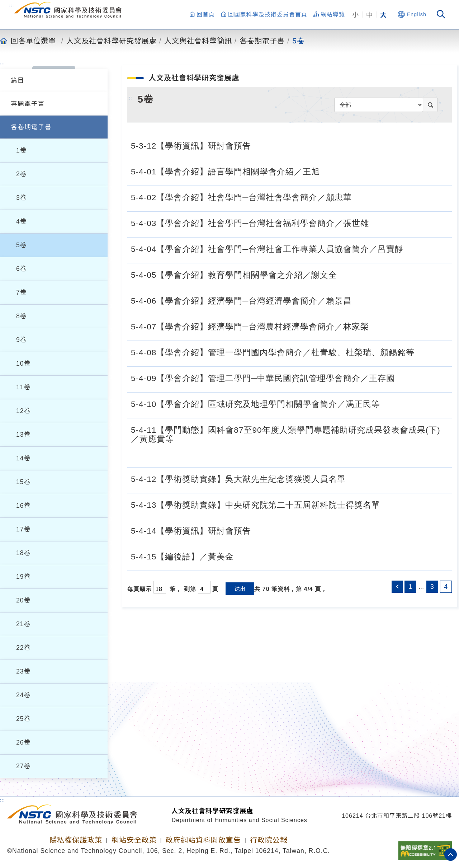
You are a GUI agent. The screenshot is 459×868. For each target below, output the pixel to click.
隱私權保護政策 (76, 840)
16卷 (23, 506)
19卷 (23, 577)
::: (12, 5)
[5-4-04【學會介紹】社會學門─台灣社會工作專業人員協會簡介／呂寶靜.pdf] (411, 248)
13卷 (23, 435)
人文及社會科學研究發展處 (112, 41)
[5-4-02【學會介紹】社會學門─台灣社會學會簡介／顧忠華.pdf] (359, 197)
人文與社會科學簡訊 (198, 41)
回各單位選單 (33, 41)
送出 (240, 589)
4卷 (22, 221)
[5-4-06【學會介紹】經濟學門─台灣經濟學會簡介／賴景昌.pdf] (359, 300)
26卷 (23, 742)
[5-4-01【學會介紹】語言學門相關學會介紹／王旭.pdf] (327, 171)
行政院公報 (269, 840)
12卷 (23, 411)
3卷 (22, 198)
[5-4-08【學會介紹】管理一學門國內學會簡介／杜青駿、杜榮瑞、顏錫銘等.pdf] (422, 352)
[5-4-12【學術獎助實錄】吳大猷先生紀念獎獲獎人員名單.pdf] (353, 478)
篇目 (18, 80)
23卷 (23, 671)
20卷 (23, 600)
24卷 (23, 695)
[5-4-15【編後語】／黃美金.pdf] (241, 556)
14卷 (23, 458)
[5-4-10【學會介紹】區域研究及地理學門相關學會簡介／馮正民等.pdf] (388, 403)
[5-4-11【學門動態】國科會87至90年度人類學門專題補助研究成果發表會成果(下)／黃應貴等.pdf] (441, 454)
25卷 (23, 719)
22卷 (23, 648)
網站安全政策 (134, 840)
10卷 (23, 363)
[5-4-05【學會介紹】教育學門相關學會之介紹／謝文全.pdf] (345, 274)
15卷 (23, 482)
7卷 (22, 292)
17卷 (23, 529)
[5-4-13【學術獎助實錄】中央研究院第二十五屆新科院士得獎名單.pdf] (388, 504)
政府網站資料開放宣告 (203, 840)
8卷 (22, 316)
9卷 (22, 340)
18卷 (23, 553)
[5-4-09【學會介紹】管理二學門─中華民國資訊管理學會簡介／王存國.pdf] (402, 377)
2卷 (22, 174)
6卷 (22, 269)
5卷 (299, 41)
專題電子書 (28, 104)
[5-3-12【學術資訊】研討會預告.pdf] (259, 145)
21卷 (23, 624)
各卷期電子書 (262, 41)
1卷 (22, 150)
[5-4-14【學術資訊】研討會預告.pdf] (259, 530)
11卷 (23, 387)
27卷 (23, 766)
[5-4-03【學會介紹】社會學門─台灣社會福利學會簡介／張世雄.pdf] (377, 222)
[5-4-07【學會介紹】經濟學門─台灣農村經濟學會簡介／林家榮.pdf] (377, 326)
